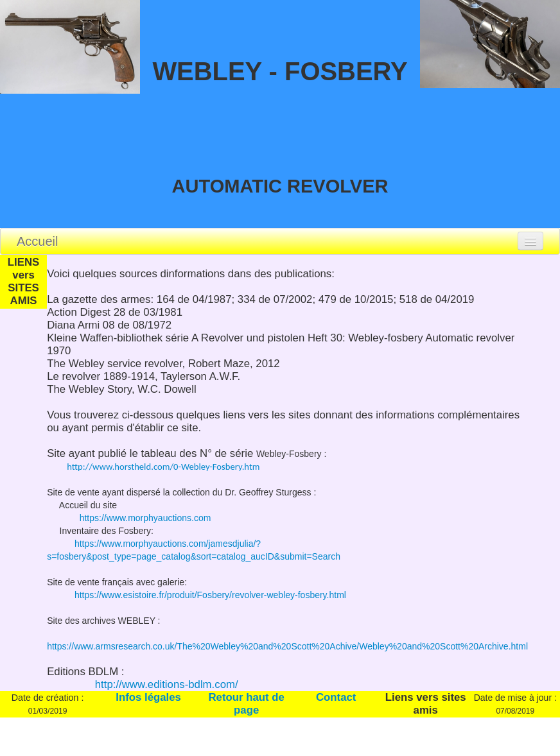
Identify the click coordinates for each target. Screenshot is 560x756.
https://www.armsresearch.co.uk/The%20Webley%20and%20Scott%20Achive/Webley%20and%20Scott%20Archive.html (287, 646)
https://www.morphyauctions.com (137, 518)
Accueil (37, 241)
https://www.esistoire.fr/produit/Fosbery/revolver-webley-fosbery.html (209, 595)
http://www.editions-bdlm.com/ (165, 684)
